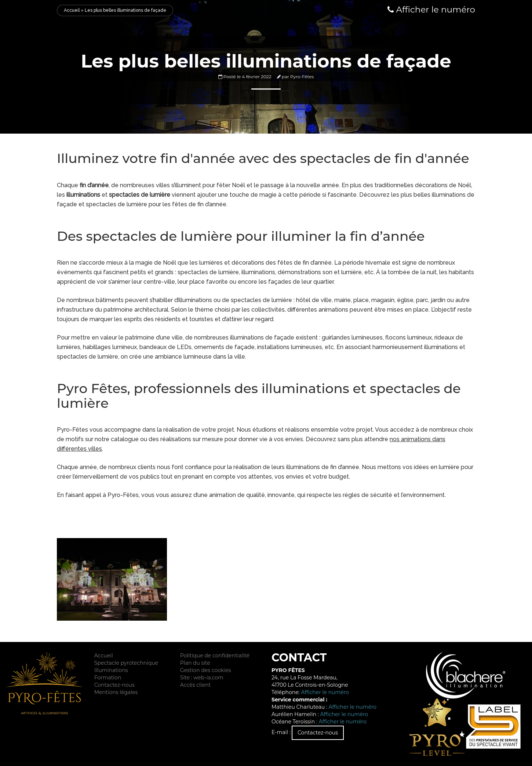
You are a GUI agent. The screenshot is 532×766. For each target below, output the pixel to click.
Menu (11, 10)
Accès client (195, 685)
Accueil (72, 10)
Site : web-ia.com (202, 678)
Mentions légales (116, 692)
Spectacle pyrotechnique (126, 663)
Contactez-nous (114, 685)
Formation (108, 678)
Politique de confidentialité (215, 656)
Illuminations (111, 670)
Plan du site (195, 663)
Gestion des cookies (206, 670)
